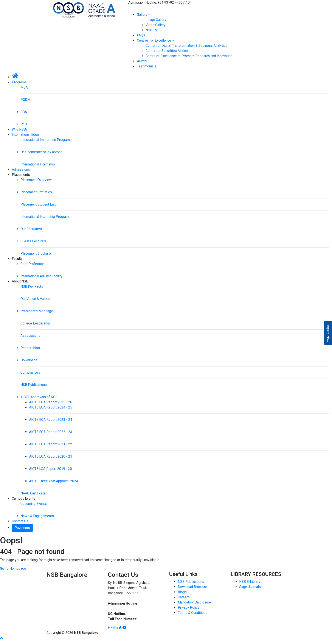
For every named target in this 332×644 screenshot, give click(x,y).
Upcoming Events (34, 504)
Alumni (142, 61)
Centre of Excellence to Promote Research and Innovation (189, 56)
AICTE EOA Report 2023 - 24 (51, 420)
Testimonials (147, 66)
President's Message (37, 311)
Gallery (144, 15)
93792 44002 (137, 614)
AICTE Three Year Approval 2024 (54, 481)
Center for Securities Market (167, 51)
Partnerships (30, 348)
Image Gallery (156, 20)
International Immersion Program (45, 140)
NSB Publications (34, 385)
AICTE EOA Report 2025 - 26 (51, 402)
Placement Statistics (36, 192)
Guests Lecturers (33, 241)
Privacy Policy (189, 607)
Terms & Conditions (193, 613)
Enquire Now (328, 333)
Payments (22, 528)
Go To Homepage (13, 568)
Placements (21, 175)
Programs (19, 82)
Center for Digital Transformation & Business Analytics (186, 46)
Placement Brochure (36, 253)
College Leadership (35, 323)
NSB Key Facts (32, 286)
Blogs (182, 592)
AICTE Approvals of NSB (39, 397)
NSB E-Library (250, 582)
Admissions (21, 169)
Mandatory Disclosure (194, 602)
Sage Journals (250, 587)
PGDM (25, 100)
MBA (24, 87)
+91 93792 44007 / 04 (175, 2)
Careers (184, 597)
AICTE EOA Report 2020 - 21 (51, 456)
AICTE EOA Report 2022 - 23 (51, 432)
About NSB (20, 281)
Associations (30, 336)
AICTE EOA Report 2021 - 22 (51, 444)
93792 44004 (118, 609)
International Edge (25, 135)
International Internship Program (45, 217)
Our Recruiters (31, 229)
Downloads (29, 360)
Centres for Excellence (156, 40)
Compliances (30, 372)
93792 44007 (149, 603)
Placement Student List (38, 204)
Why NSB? (20, 129)
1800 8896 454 (150, 619)
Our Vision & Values (35, 299)
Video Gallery (156, 25)
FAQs (141, 35)
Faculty (17, 259)
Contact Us (20, 521)
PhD (24, 124)
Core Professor (32, 264)
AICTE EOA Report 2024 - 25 (51, 407)
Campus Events (24, 498)
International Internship (38, 164)
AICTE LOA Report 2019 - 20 (50, 469)
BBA (24, 112)
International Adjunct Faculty (41, 276)
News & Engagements (37, 516)
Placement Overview (36, 180)
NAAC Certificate (33, 493)
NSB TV (151, 30)
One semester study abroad (41, 152)
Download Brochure (192, 587)
